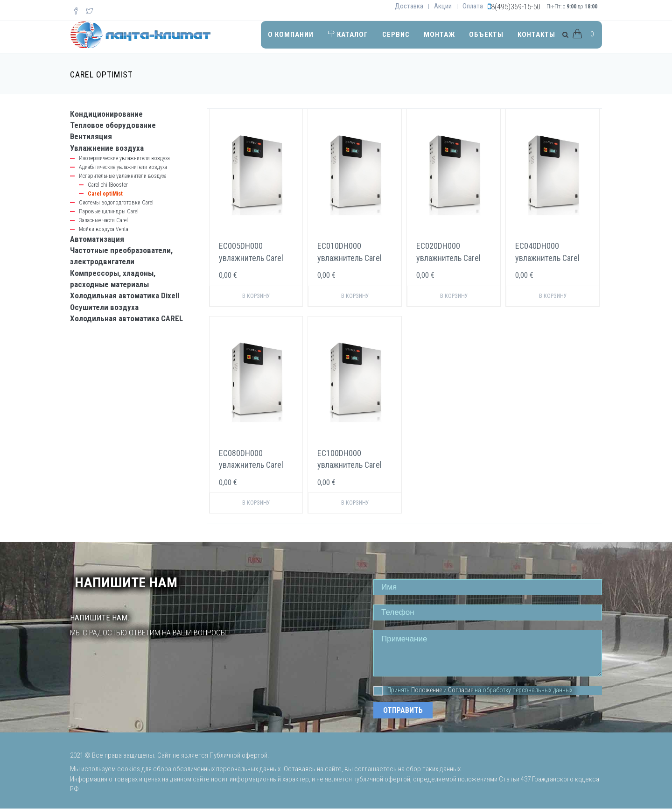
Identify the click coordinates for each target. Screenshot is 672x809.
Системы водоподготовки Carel (116, 203)
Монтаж (439, 35)
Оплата (473, 6)
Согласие (461, 690)
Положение (427, 690)
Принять (392, 690)
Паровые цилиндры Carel (109, 211)
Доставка (409, 6)
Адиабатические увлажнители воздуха (123, 167)
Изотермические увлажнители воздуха (124, 158)
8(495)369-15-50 (516, 7)
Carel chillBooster (108, 185)
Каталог (348, 35)
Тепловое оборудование (113, 125)
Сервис (396, 35)
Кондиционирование (106, 114)
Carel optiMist (105, 194)
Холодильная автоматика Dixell (125, 295)
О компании (291, 35)
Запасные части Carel (103, 220)
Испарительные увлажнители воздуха (123, 176)
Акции (443, 6)
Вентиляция (91, 136)
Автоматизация (97, 239)
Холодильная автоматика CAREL (126, 318)
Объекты (486, 35)
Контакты (536, 35)
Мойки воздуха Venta (104, 229)
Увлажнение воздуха (107, 148)
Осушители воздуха (104, 307)
